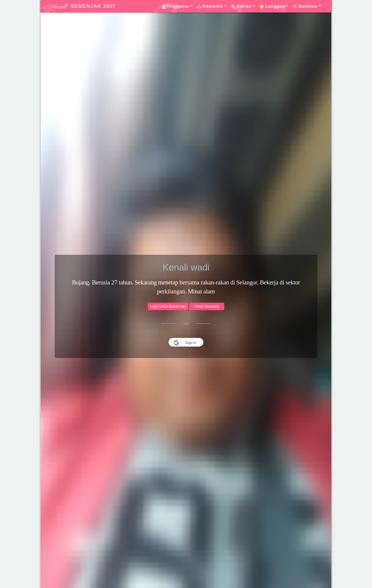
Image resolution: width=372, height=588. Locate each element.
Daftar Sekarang (207, 307)
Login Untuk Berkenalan (168, 307)
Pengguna (175, 6)
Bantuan (305, 6)
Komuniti (210, 6)
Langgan (272, 6)
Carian (241, 6)
